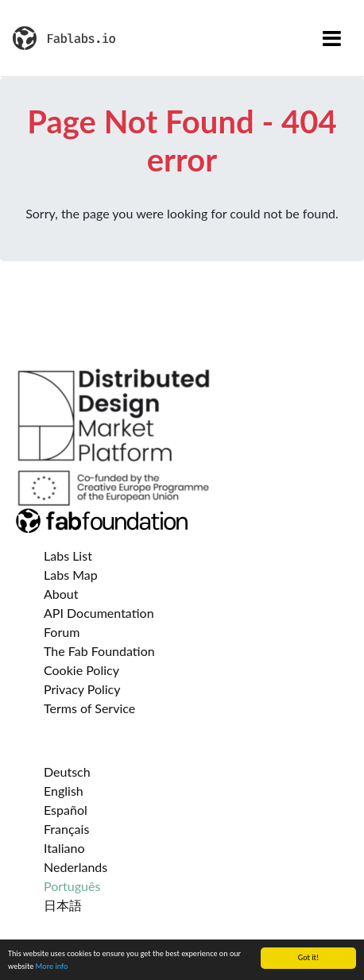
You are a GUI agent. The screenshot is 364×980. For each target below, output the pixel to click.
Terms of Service (89, 708)
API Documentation (99, 613)
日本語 (63, 905)
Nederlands (76, 867)
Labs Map (71, 575)
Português (72, 886)
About (61, 594)
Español (66, 810)
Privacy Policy (82, 689)
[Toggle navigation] (332, 38)
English (64, 791)
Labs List (68, 556)
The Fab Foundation (99, 651)
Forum (62, 632)
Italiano (64, 848)
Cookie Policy (81, 670)
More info (52, 966)
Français (66, 829)
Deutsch (67, 772)
